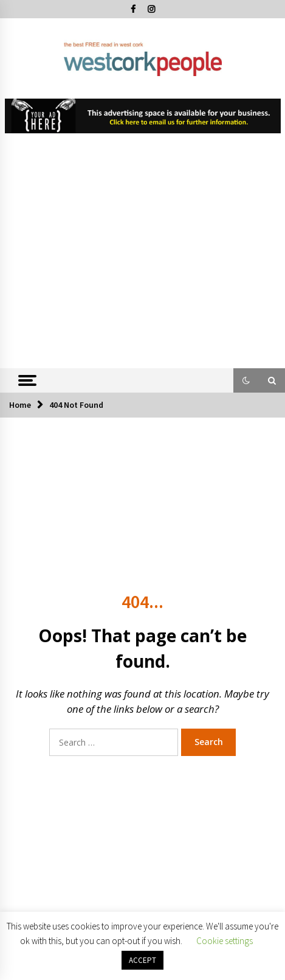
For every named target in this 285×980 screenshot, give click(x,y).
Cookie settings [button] (225, 941)
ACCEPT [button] (142, 960)
